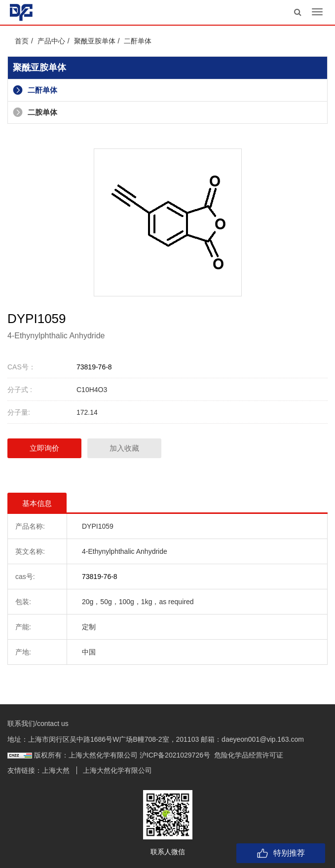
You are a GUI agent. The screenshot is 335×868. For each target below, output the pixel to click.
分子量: (19, 412)
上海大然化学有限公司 (117, 770)
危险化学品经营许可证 (249, 755)
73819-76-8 (94, 367)
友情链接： (25, 770)
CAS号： (21, 367)
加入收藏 (124, 448)
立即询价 (44, 448)
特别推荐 (281, 853)
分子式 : (20, 390)
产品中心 (51, 41)
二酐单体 (138, 41)
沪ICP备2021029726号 (175, 755)
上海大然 (56, 770)
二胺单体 (35, 112)
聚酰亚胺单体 (95, 41)
